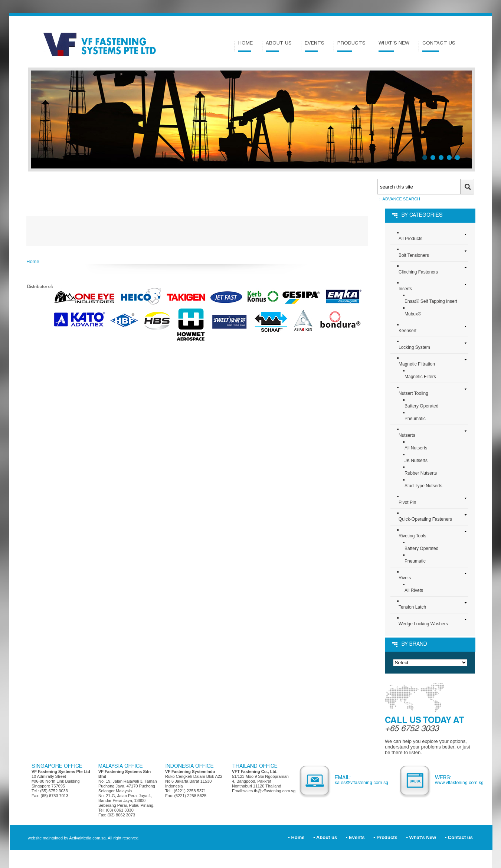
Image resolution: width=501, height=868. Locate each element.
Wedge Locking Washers (423, 624)
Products (351, 47)
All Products (410, 239)
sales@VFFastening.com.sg (361, 783)
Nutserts (407, 435)
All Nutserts (416, 448)
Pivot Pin (407, 502)
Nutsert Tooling (413, 393)
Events (315, 47)
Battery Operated (421, 406)
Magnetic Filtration (417, 364)
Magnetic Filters (420, 377)
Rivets (405, 578)
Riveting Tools (412, 536)
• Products (385, 837)
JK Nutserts (416, 461)
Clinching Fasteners (418, 272)
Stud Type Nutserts (423, 486)
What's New (394, 47)
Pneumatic (415, 419)
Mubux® (413, 314)
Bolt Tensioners (414, 255)
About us (279, 47)
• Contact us (459, 837)
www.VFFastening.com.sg (459, 783)
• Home (296, 837)
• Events (355, 837)
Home (245, 47)
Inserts (405, 289)
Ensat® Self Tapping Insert (431, 301)
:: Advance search (400, 199)
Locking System (414, 347)
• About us (325, 837)
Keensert (407, 331)
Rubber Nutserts (421, 473)
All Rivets (414, 590)
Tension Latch (412, 607)
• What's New (421, 837)
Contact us (439, 47)
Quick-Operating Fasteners (425, 519)
